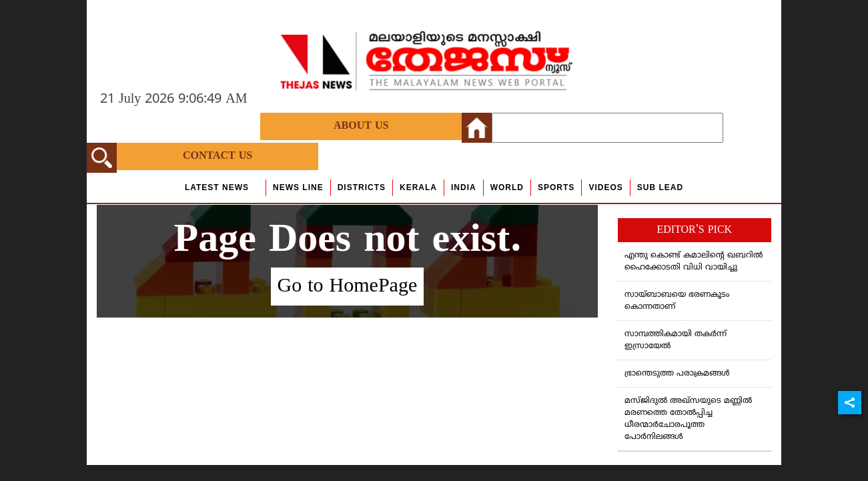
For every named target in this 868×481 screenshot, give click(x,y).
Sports (556, 187)
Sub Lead (660, 187)
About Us (361, 126)
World (507, 187)
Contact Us (218, 156)
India (464, 187)
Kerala (418, 187)
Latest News (217, 187)
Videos (605, 187)
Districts (362, 187)
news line (298, 187)
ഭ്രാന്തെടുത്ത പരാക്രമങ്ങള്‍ (677, 374)
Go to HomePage (348, 287)
